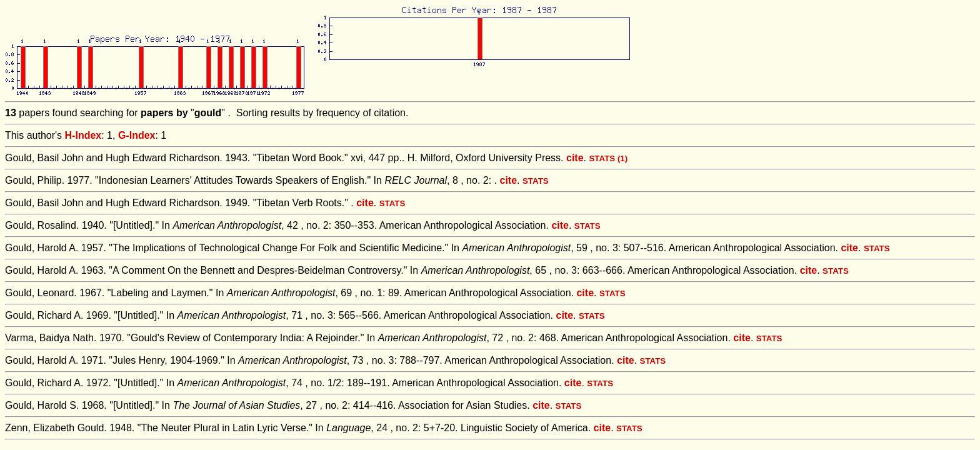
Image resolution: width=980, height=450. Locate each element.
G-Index (137, 135)
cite (575, 158)
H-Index (83, 135)
